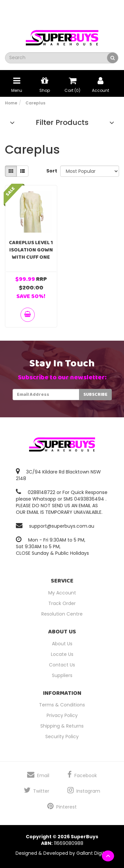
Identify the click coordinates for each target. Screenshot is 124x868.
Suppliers (62, 675)
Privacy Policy (62, 715)
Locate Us (62, 654)
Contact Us (62, 665)
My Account (62, 593)
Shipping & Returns (62, 726)
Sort (51, 171)
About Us (62, 644)
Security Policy (62, 736)
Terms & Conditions (62, 705)
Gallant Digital (92, 853)
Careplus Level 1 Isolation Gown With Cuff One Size (31, 254)
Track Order (62, 603)
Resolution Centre (62, 614)
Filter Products (62, 123)
